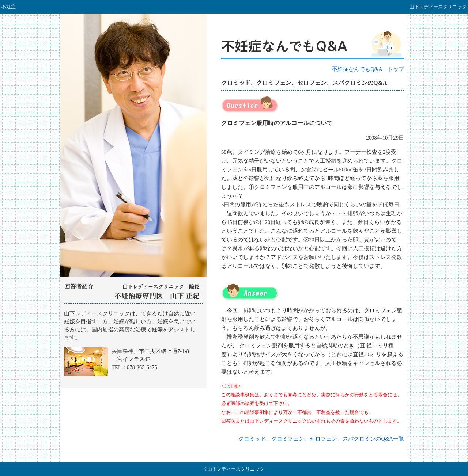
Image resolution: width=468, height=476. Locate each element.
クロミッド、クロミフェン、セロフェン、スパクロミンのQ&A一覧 (321, 439)
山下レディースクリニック (133, 346)
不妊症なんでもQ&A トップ (368, 69)
